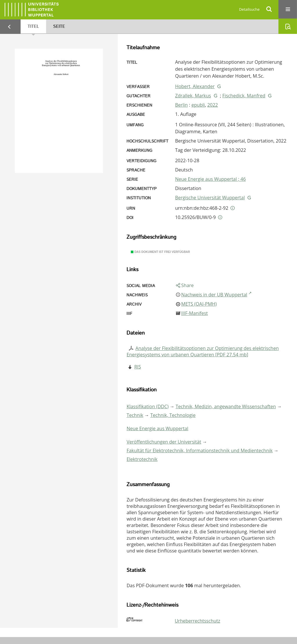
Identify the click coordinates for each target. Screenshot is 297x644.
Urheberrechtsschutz (197, 621)
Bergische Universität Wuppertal (210, 198)
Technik (135, 415)
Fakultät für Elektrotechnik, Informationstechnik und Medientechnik (200, 450)
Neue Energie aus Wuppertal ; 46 (211, 179)
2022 (213, 105)
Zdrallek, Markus (193, 96)
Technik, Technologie (173, 415)
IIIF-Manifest (195, 313)
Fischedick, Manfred (244, 96)
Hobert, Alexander (195, 86)
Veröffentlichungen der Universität (164, 442)
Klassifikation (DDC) (147, 406)
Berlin (182, 105)
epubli (198, 105)
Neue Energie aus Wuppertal (157, 428)
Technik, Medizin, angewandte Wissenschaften (226, 406)
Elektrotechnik (142, 459)
